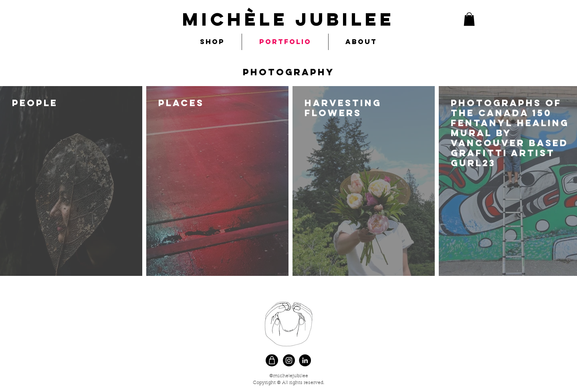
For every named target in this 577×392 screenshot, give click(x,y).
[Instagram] (289, 360)
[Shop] (272, 360)
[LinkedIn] (305, 360)
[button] (469, 19)
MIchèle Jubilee (288, 19)
